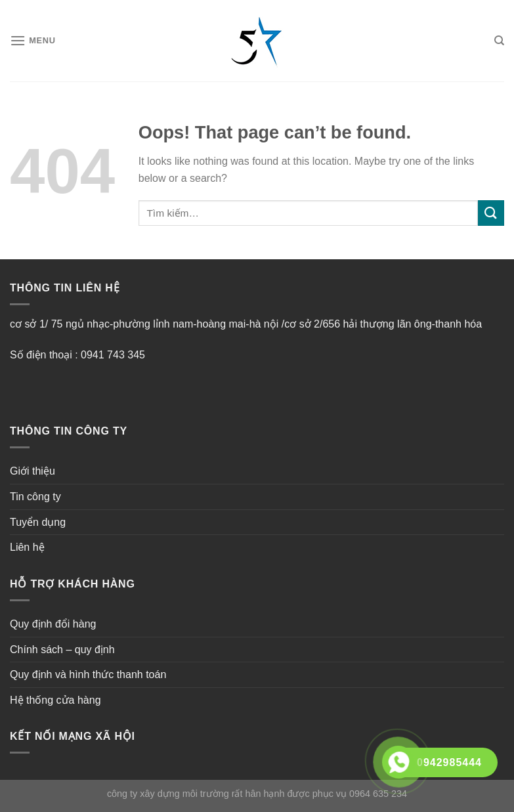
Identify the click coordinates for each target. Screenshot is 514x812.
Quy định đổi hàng (53, 624)
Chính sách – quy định (62, 650)
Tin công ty (35, 497)
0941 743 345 (113, 355)
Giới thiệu (32, 471)
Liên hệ (27, 547)
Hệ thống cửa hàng (55, 700)
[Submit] (491, 213)
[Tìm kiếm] (499, 41)
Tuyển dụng (38, 522)
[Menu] (33, 40)
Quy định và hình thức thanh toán (88, 674)
